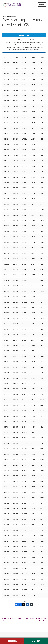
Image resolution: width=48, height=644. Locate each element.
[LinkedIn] (28, 605)
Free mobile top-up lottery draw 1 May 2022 (35, 619)
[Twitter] (24, 605)
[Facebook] (18, 605)
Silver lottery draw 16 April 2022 (11, 619)
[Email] (31, 605)
